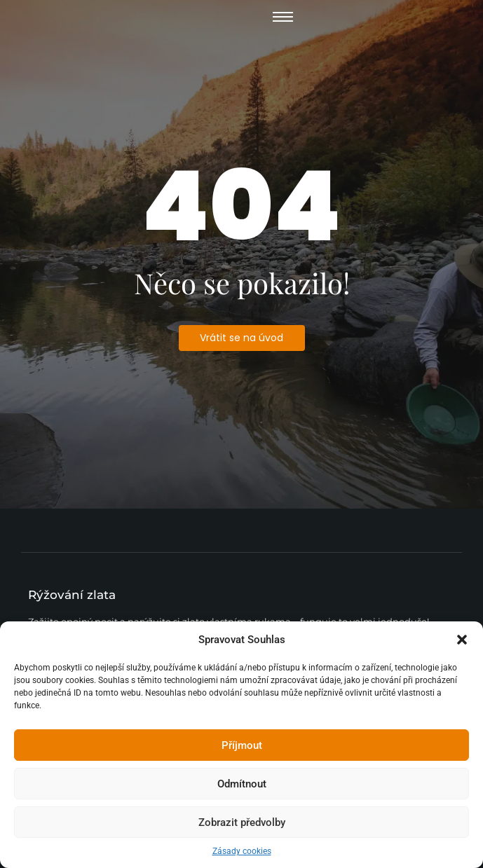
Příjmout (242, 745)
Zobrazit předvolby (242, 822)
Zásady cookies (242, 851)
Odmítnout (242, 784)
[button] (462, 640)
